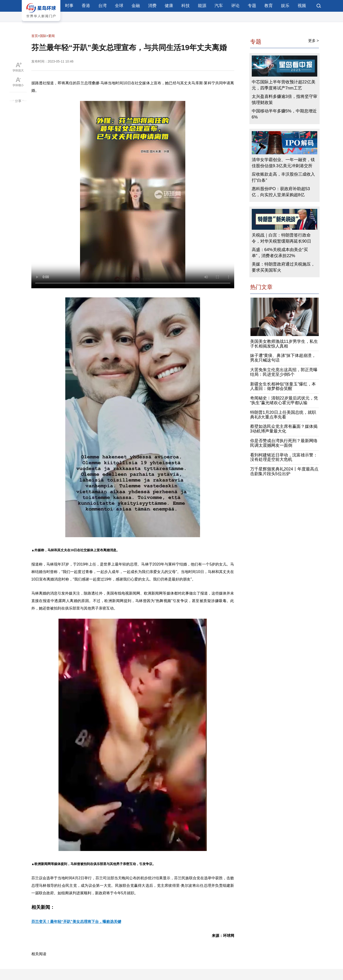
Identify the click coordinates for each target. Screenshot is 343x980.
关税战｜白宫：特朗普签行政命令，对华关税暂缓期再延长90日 (281, 238)
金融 (136, 6)
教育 (269, 6)
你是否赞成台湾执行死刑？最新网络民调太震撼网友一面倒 (284, 443)
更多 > (314, 41)
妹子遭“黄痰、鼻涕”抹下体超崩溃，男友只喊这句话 (283, 358)
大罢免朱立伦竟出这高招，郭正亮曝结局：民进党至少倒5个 (284, 372)
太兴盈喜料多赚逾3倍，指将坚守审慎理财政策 (285, 100)
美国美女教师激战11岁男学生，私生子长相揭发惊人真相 (284, 344)
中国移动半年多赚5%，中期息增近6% (284, 114)
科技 (186, 6)
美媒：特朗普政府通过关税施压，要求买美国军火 (283, 267)
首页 (35, 36)
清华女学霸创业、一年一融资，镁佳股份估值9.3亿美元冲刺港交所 (283, 163)
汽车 (219, 6)
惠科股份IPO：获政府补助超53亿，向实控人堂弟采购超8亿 (281, 192)
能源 (202, 6)
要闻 (51, 36)
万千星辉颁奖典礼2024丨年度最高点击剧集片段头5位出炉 (284, 471)
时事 (69, 6)
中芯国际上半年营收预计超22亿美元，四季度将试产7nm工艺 (284, 85)
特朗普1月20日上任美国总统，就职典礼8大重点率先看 (283, 415)
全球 (119, 6)
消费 (152, 6)
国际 (43, 36)
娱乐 (285, 6)
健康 (169, 6)
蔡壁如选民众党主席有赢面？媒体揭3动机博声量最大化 (284, 429)
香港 (86, 6)
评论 (235, 6)
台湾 (102, 6)
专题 (252, 6)
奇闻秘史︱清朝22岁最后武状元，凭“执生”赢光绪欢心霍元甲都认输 (284, 400)
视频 (302, 6)
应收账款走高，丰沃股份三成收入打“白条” (283, 177)
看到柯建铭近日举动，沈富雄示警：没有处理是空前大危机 (284, 457)
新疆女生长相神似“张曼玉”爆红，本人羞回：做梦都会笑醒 (283, 386)
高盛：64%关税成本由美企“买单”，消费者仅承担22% (280, 253)
